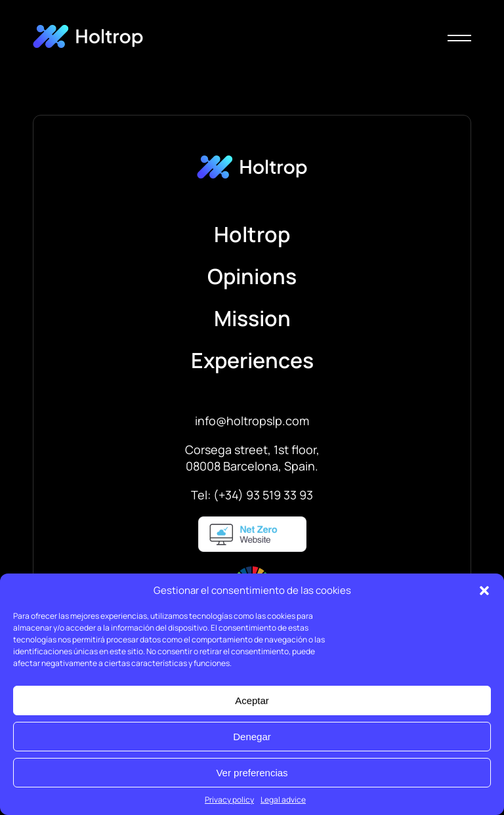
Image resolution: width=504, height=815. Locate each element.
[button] (484, 591)
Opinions (252, 276)
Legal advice (283, 800)
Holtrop (252, 234)
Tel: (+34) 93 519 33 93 (252, 495)
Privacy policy (229, 800)
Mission (252, 318)
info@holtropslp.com (252, 421)
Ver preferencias (252, 773)
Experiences (252, 360)
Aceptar (252, 700)
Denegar (252, 737)
